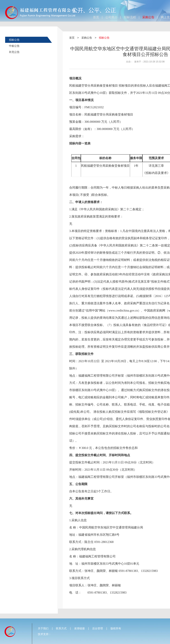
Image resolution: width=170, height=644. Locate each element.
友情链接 (79, 628)
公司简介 (111, 17)
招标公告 (14, 40)
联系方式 (61, 628)
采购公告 (148, 17)
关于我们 (43, 628)
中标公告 (14, 46)
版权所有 (116, 628)
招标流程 (130, 17)
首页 (96, 17)
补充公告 (14, 52)
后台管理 (98, 628)
